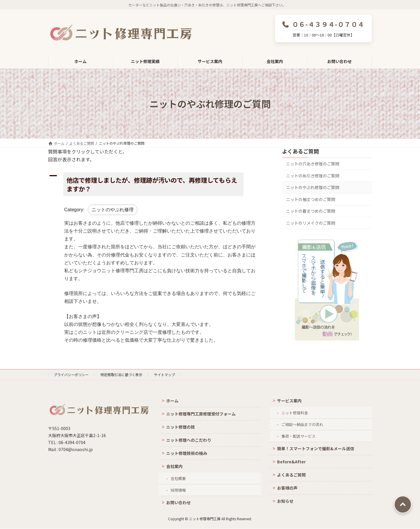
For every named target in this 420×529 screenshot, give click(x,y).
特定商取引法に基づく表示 (121, 375)
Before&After (291, 462)
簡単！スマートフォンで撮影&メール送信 (316, 448)
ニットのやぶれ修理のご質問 (313, 187)
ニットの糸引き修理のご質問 (313, 176)
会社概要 (178, 478)
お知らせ (285, 501)
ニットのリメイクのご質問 (311, 223)
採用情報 (178, 490)
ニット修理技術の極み (187, 453)
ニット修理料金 (295, 413)
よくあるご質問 (300, 151)
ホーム (172, 401)
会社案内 (174, 466)
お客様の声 (287, 488)
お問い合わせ (178, 502)
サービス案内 (289, 401)
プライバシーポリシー (71, 375)
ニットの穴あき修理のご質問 (313, 164)
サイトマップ (164, 375)
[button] (156, 184)
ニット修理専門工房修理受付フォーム (201, 414)
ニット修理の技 (181, 427)
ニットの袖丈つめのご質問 (311, 199)
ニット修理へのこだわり (189, 440)
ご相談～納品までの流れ (302, 424)
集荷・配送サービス (299, 436)
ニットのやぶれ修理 (113, 210)
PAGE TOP (403, 504)
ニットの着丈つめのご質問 (311, 211)
